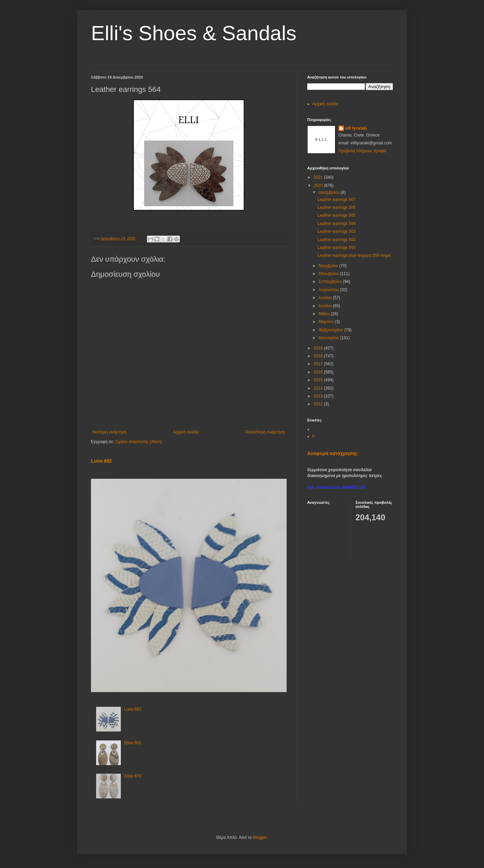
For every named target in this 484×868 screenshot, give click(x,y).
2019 (319, 348)
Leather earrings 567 (337, 200)
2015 (319, 380)
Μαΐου (325, 314)
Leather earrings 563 (337, 231)
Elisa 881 (133, 743)
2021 (319, 177)
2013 (319, 396)
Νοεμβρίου (329, 266)
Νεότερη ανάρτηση (110, 432)
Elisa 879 (133, 776)
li (313, 436)
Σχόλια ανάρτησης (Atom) (139, 442)
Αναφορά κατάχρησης (332, 453)
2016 (319, 372)
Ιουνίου (326, 306)
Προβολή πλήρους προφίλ (362, 151)
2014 (319, 388)
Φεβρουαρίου (331, 330)
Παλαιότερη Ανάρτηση (265, 432)
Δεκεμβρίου (330, 192)
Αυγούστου (329, 290)
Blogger (260, 837)
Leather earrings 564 (337, 224)
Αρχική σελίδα (186, 432)
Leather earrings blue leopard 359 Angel (354, 255)
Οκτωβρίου (329, 274)
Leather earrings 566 (337, 207)
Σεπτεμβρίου (331, 282)
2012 (319, 404)
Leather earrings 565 (337, 215)
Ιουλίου (326, 298)
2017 (319, 364)
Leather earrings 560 (337, 248)
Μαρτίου (327, 322)
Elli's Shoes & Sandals (194, 33)
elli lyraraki (356, 128)
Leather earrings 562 (337, 240)
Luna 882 (101, 461)
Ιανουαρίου (329, 338)
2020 (319, 186)
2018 (319, 356)
